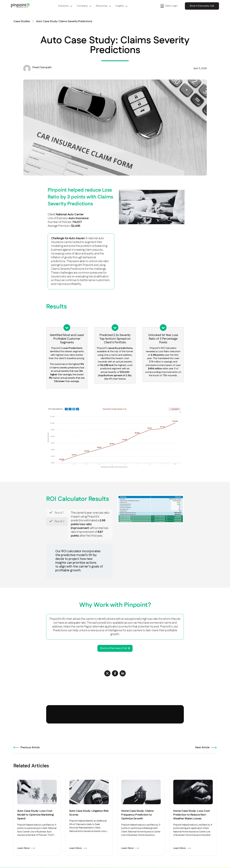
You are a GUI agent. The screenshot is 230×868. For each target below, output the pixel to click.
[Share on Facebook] (115, 673)
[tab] (57, 513)
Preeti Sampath (42, 67)
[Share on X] (107, 673)
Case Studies (22, 21)
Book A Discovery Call (202, 6)
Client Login (169, 6)
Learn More (26, 848)
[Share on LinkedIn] (123, 673)
